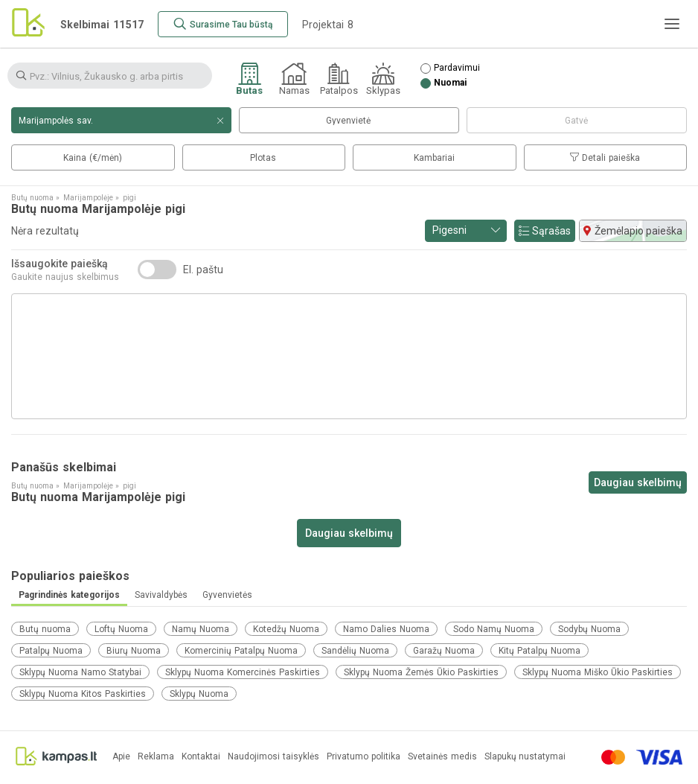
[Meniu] (672, 24)
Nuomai (450, 83)
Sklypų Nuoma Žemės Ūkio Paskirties (421, 672)
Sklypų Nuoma (199, 694)
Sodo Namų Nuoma (494, 629)
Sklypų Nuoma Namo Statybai (80, 672)
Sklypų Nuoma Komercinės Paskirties (243, 672)
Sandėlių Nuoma (355, 651)
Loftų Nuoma (121, 629)
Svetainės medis (442, 757)
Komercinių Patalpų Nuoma (241, 651)
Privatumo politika (364, 757)
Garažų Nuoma (444, 651)
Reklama (156, 757)
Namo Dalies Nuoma (386, 629)
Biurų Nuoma (134, 651)
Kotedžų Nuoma (286, 629)
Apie (121, 757)
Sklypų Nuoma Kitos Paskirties (83, 694)
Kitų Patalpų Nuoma (539, 651)
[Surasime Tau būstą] (223, 24)
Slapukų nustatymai (525, 757)
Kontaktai (201, 757)
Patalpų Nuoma (51, 651)
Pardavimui (457, 68)
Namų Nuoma (201, 629)
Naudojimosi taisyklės (273, 757)
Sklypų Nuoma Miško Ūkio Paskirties (598, 672)
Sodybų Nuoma (589, 629)
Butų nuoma (45, 629)
